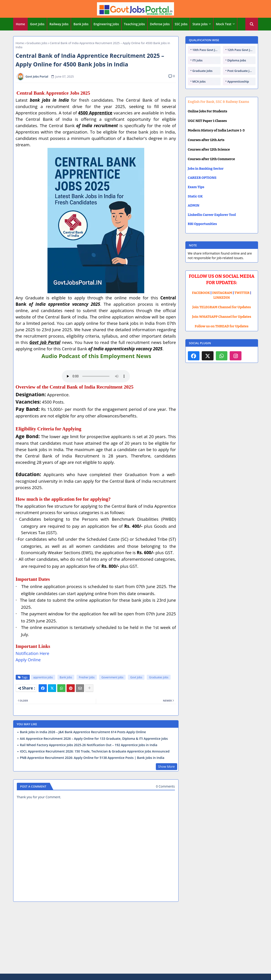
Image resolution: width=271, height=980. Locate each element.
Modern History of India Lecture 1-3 (216, 130)
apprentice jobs (43, 677)
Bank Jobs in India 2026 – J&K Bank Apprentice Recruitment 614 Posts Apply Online (83, 732)
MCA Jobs (199, 81)
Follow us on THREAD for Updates (221, 326)
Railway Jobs (59, 24)
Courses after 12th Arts (206, 140)
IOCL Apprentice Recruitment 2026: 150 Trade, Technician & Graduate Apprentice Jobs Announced (95, 751)
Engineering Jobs (106, 24)
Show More (167, 767)
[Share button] (89, 688)
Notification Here (32, 653)
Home (21, 24)
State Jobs (200, 24)
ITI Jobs (198, 60)
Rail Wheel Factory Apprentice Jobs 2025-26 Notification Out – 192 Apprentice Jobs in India (89, 745)
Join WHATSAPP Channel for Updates (221, 317)
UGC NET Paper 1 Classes (207, 121)
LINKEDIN (222, 298)
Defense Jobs (160, 24)
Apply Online (28, 660)
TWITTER (242, 293)
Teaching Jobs (134, 24)
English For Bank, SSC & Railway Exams (219, 102)
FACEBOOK (201, 293)
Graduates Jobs (37, 43)
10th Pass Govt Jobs (206, 50)
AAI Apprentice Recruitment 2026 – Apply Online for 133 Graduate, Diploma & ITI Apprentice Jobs (94, 739)
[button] (252, 24)
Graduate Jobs (203, 71)
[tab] (21, 24)
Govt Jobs (37, 24)
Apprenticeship (238, 81)
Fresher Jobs (87, 677)
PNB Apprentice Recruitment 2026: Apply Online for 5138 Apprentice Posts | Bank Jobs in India (92, 758)
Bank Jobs (81, 24)
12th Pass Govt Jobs (241, 50)
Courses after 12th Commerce (211, 159)
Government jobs (112, 677)
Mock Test (224, 24)
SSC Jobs (181, 24)
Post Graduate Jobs (241, 71)
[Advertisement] (136, 938)
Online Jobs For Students (208, 111)
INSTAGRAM (222, 293)
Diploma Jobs (237, 60)
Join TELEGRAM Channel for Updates (222, 307)
